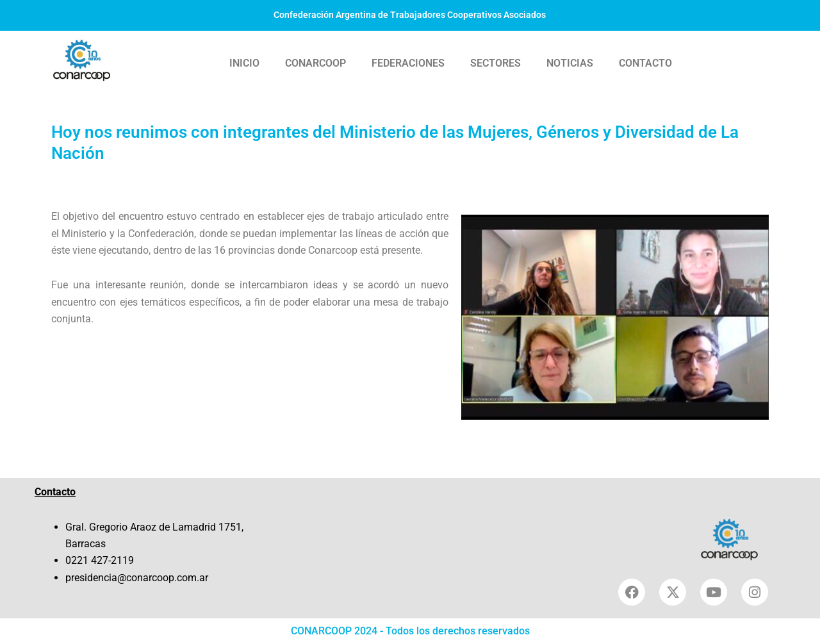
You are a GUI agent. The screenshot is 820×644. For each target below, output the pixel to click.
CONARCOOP (316, 63)
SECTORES (496, 63)
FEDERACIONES (408, 63)
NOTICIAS (570, 63)
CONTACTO (645, 63)
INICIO (244, 63)
